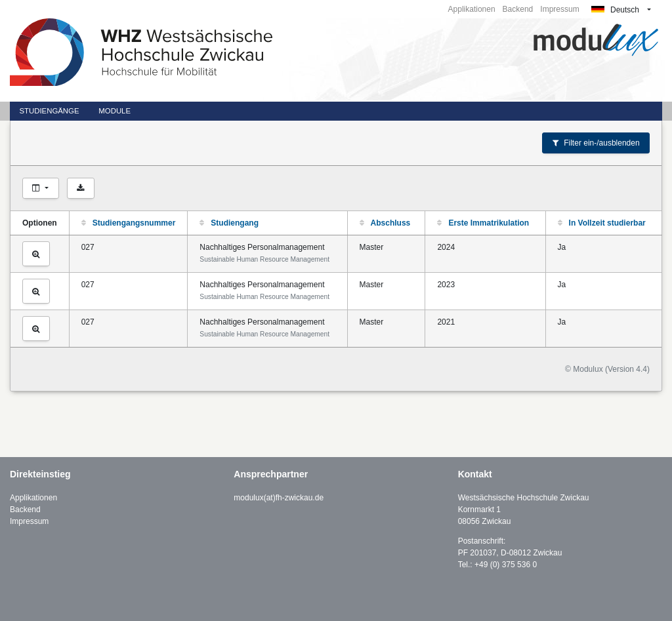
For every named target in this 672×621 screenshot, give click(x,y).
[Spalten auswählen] (41, 188)
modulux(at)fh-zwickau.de (279, 498)
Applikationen (472, 9)
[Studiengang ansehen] (36, 254)
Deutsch (615, 10)
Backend (518, 9)
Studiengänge (49, 111)
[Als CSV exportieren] (81, 188)
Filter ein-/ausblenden (596, 143)
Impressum (559, 9)
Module (115, 111)
